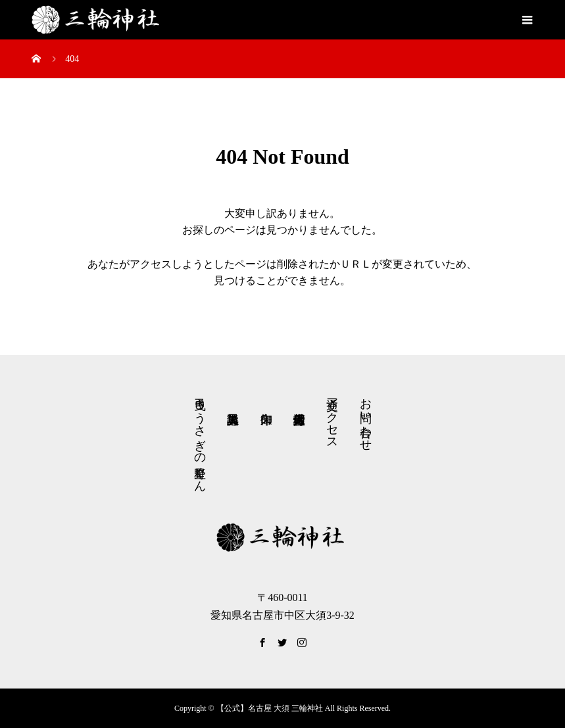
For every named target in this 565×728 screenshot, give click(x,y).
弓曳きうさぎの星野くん (200, 438)
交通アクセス (332, 417)
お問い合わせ (366, 418)
